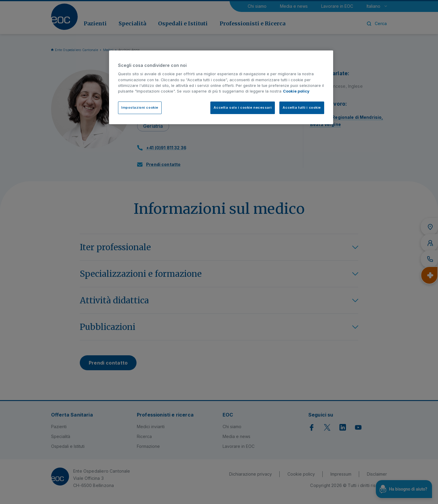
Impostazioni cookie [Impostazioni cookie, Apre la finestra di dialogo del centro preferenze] (140, 107)
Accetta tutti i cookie (302, 107)
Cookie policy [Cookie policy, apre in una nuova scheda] (296, 91)
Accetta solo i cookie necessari (243, 107)
